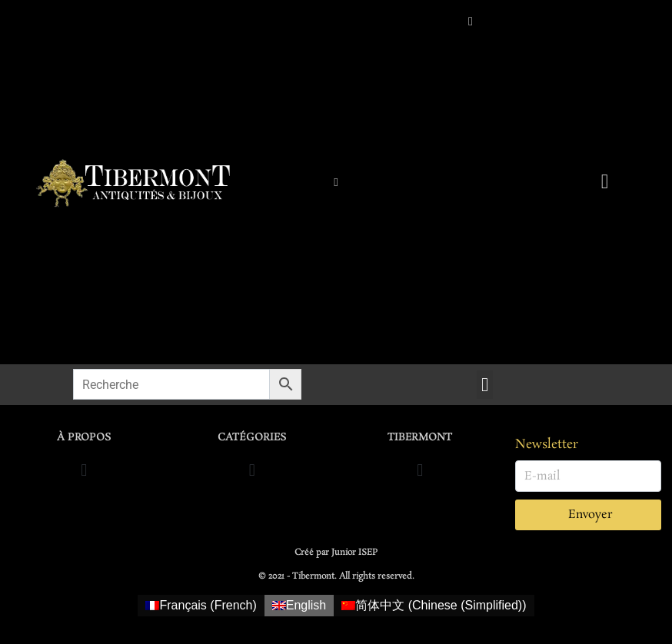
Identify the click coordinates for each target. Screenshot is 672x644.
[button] (485, 385)
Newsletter (547, 445)
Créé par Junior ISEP (336, 553)
